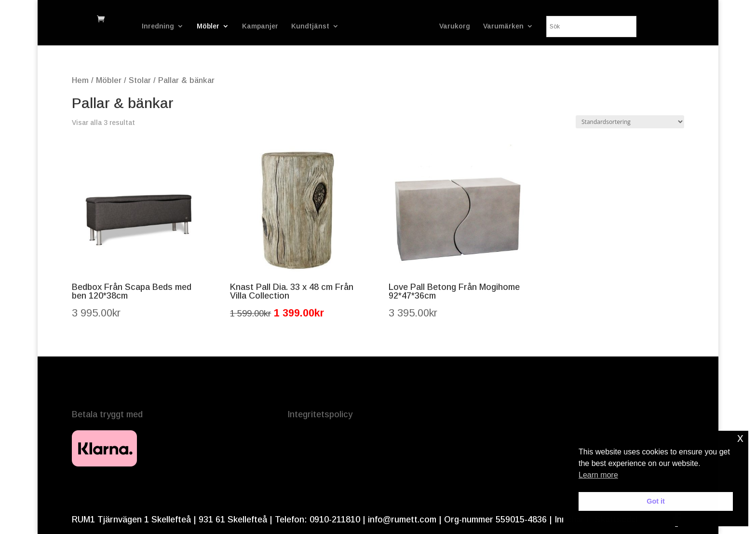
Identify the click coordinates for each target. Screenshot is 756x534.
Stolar (140, 80)
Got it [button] (656, 501)
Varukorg (455, 26)
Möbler (208, 26)
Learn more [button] (598, 475)
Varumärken (503, 26)
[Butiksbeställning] (630, 122)
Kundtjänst (310, 26)
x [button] (740, 438)
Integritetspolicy (320, 414)
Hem (80, 80)
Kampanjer (260, 26)
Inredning (158, 26)
